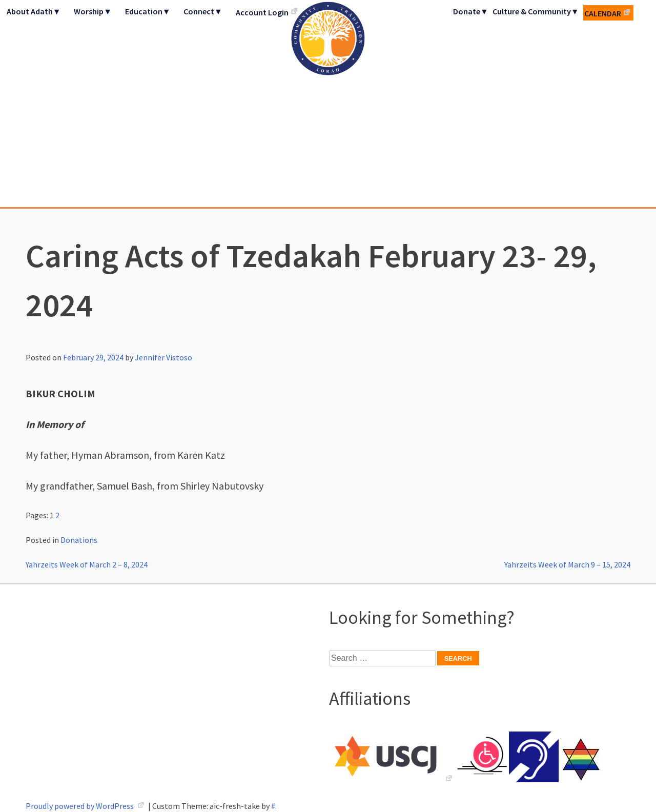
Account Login (262, 12)
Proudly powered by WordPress (80, 806)
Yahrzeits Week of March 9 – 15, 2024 (567, 564)
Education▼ (148, 11)
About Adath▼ (34, 11)
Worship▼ (93, 11)
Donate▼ (471, 11)
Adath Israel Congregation (328, 104)
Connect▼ (203, 11)
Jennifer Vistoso (163, 357)
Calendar (603, 13)
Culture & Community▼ (536, 11)
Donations (79, 540)
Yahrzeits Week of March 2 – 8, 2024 (87, 564)
